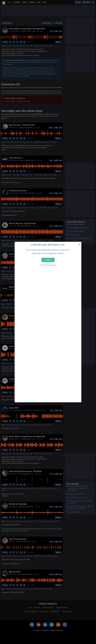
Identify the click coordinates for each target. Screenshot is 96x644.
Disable (48, 260)
